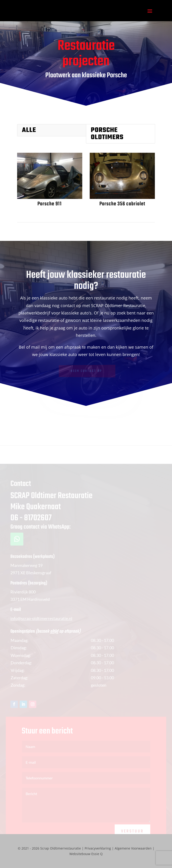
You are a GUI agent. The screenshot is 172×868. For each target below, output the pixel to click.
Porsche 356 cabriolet (122, 204)
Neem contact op (86, 371)
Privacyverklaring (98, 848)
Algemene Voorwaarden (133, 848)
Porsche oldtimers (107, 134)
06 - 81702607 (31, 523)
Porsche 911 (49, 204)
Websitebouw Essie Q (86, 854)
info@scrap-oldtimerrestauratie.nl (41, 623)
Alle (29, 130)
